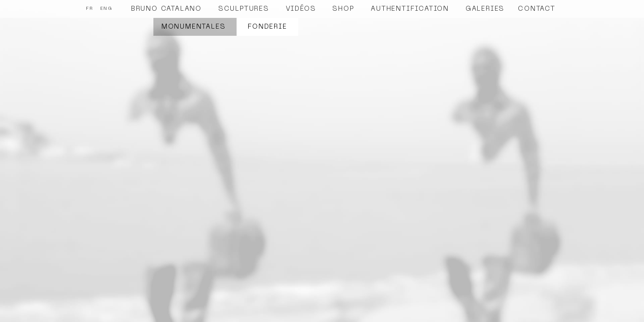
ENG (106, 9)
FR (90, 9)
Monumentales (194, 27)
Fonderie (267, 27)
